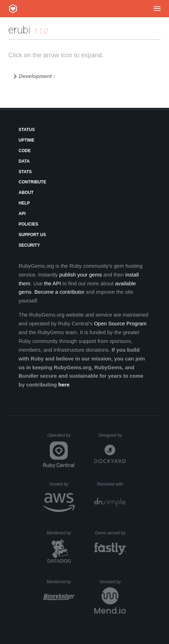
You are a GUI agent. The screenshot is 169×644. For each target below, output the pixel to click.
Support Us (32, 235)
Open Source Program (120, 323)
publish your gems (81, 275)
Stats (25, 172)
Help (24, 203)
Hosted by (62, 484)
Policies (28, 224)
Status (27, 130)
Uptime (26, 140)
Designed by (112, 435)
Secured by (113, 582)
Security (29, 245)
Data (24, 161)
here (64, 385)
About (26, 193)
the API (53, 283)
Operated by (61, 438)
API (22, 214)
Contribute (32, 182)
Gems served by (110, 533)
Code (25, 151)
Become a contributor (59, 292)
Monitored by (61, 533)
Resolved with (111, 484)
